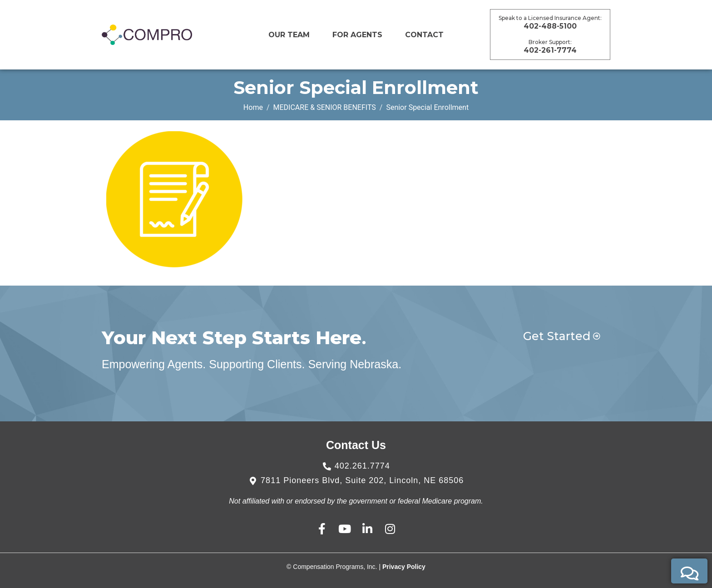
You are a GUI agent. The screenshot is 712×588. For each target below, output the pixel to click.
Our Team (289, 35)
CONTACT (424, 35)
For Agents (357, 35)
